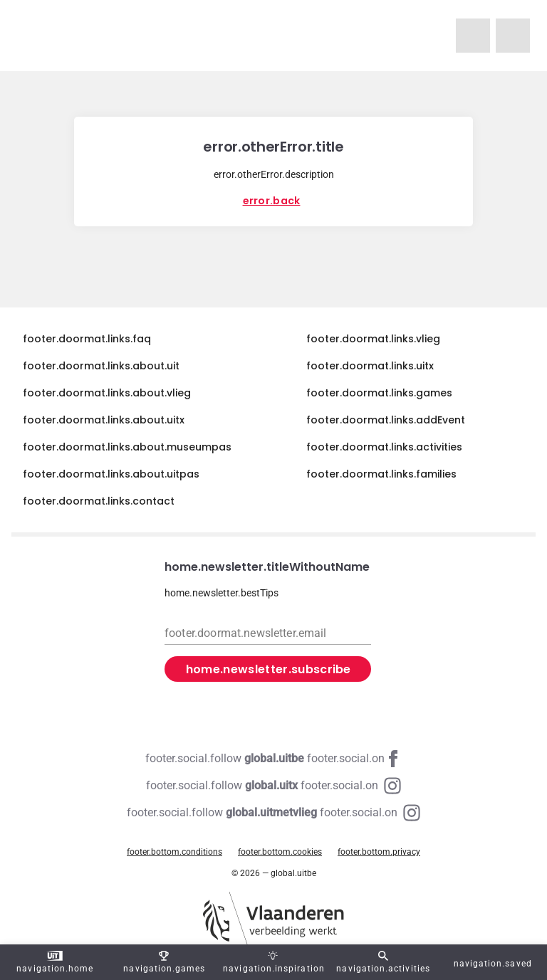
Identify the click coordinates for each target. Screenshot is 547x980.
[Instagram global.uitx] (273, 786)
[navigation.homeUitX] (513, 36)
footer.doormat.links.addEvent (386, 420)
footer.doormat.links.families (381, 474)
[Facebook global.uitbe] (273, 759)
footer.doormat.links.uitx (370, 366)
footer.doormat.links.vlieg (373, 339)
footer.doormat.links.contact (99, 501)
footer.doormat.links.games (379, 393)
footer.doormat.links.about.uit (101, 366)
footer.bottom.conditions (174, 852)
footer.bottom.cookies (280, 852)
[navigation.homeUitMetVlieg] (473, 36)
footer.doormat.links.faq (87, 339)
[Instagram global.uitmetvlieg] (273, 813)
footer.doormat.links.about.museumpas (127, 447)
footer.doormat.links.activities (384, 447)
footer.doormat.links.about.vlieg (107, 393)
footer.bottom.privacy (379, 852)
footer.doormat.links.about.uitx (104, 420)
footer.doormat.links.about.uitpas (111, 474)
